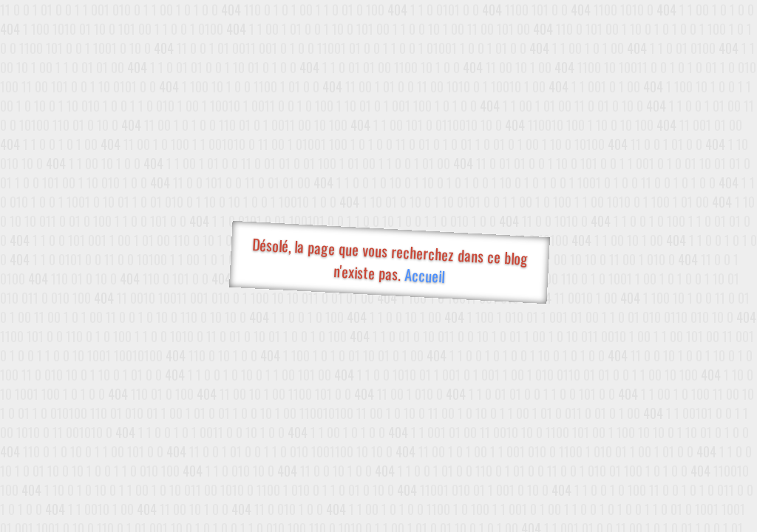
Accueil (424, 275)
